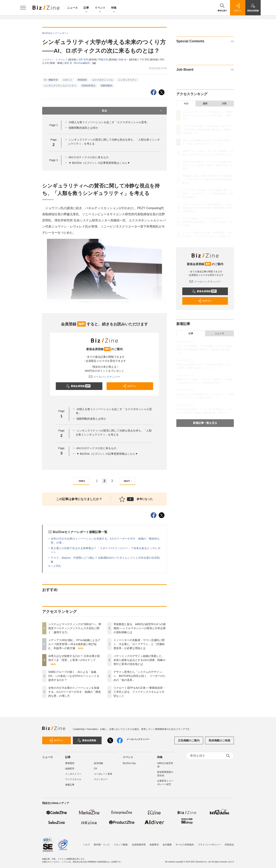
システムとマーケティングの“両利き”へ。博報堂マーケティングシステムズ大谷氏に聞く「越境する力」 (75, 628)
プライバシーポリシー (209, 845)
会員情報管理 (139, 845)
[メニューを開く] (23, 8)
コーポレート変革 (103, 774)
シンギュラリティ (127, 80)
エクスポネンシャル (103, 80)
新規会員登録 (78, 386)
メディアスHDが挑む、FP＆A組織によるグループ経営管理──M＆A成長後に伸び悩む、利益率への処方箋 (74, 644)
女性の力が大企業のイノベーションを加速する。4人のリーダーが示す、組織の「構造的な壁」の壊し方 (75, 692)
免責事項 (154, 845)
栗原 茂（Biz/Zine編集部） (78, 63)
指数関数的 (107, 86)
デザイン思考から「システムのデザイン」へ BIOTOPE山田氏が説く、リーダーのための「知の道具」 (140, 676)
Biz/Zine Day (129, 763)
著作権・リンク (102, 845)
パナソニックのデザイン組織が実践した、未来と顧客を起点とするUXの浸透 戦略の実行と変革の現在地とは (139, 660)
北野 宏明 (83, 60)
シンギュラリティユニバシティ (60, 86)
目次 (132, 111)
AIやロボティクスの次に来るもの (88, 157)
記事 (86, 8)
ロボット (68, 80)
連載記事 (70, 785)
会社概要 (167, 845)
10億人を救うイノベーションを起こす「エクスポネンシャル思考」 (109, 122)
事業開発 (82, 80)
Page (53, 125)
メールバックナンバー (104, 377)
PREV (80, 481)
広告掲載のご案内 (189, 740)
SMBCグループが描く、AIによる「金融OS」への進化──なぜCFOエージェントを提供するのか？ (74, 676)
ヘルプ (86, 845)
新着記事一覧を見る (205, 423)
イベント (100, 8)
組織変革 (70, 769)
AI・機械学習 (51, 80)
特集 (114, 8)
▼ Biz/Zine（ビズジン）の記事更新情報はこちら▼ (99, 163)
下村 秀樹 (145, 60)
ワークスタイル (73, 779)
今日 (186, 104)
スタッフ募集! (121, 845)
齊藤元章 (104, 60)
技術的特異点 (89, 86)
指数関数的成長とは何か (83, 128)
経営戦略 (99, 763)
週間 (205, 104)
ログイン (129, 386)
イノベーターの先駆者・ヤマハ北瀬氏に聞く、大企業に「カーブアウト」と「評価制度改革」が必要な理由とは (139, 644)
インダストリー (73, 774)
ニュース (72, 8)
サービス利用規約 (185, 845)
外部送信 (229, 845)
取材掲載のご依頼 (219, 740)
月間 (224, 104)
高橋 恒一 (124, 60)
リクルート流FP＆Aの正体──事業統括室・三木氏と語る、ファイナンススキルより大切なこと (139, 692)
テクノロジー (101, 779)
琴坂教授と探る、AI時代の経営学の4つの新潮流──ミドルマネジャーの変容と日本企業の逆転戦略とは (140, 628)
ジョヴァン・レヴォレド (55, 60)
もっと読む (55, 566)
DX (96, 769)
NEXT (129, 481)
